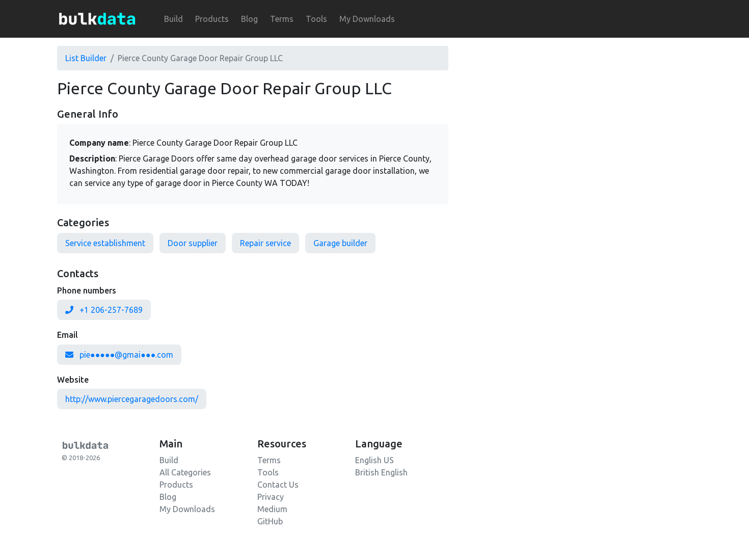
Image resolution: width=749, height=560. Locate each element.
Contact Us (278, 485)
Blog (249, 19)
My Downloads (367, 19)
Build (173, 19)
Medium (272, 509)
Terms (282, 19)
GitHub (270, 521)
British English (381, 472)
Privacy (271, 497)
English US (374, 460)
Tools (316, 19)
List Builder (86, 58)
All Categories (185, 472)
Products (212, 19)
